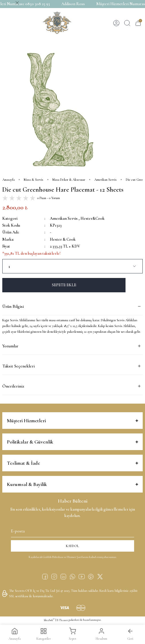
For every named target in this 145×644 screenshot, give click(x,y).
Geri (130, 634)
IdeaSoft (49, 620)
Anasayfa (15, 634)
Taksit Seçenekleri (18, 366)
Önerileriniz (13, 386)
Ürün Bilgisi (13, 306)
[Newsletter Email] (72, 530)
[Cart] (138, 23)
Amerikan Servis (64, 218)
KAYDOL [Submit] (72, 546)
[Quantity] (72, 266)
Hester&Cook (93, 218)
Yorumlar (10, 346)
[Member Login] (116, 23)
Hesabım (101, 634)
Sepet (72, 634)
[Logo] (57, 23)
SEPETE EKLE (64, 285)
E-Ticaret (62, 620)
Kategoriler (44, 634)
